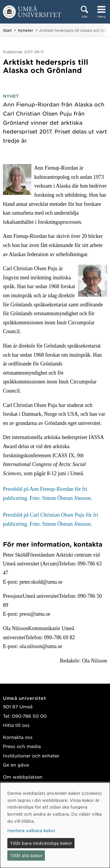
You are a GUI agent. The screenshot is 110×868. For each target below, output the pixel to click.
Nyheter (26, 30)
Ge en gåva (16, 765)
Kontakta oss (18, 737)
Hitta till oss (16, 725)
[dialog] (55, 825)
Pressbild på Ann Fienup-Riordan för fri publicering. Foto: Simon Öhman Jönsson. (48, 494)
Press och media (22, 746)
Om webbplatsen (23, 777)
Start (7, 30)
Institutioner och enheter (31, 756)
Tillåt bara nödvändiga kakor (41, 843)
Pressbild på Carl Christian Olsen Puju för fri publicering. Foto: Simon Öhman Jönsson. (50, 519)
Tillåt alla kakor (26, 855)
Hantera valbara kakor (31, 830)
